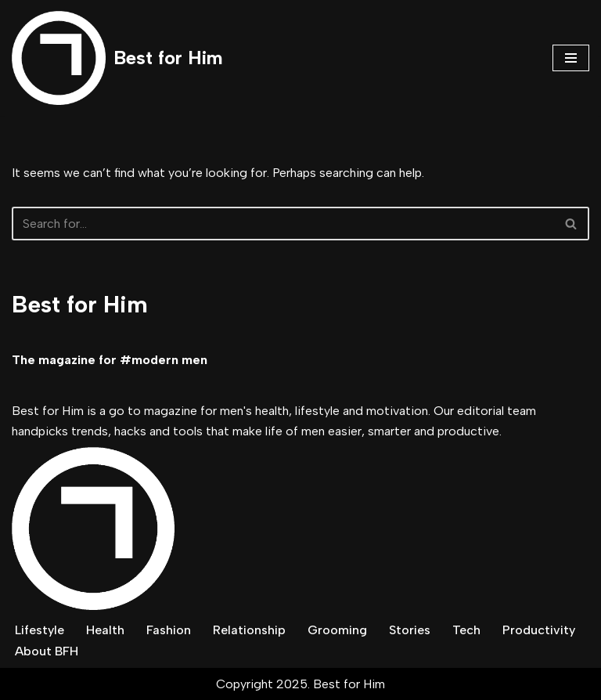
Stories (410, 630)
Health (105, 630)
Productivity (539, 630)
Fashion (169, 630)
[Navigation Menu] (571, 58)
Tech (466, 630)
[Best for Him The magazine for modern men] (117, 58)
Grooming (337, 630)
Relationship (249, 630)
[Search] (283, 224)
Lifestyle (40, 630)
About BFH (47, 651)
